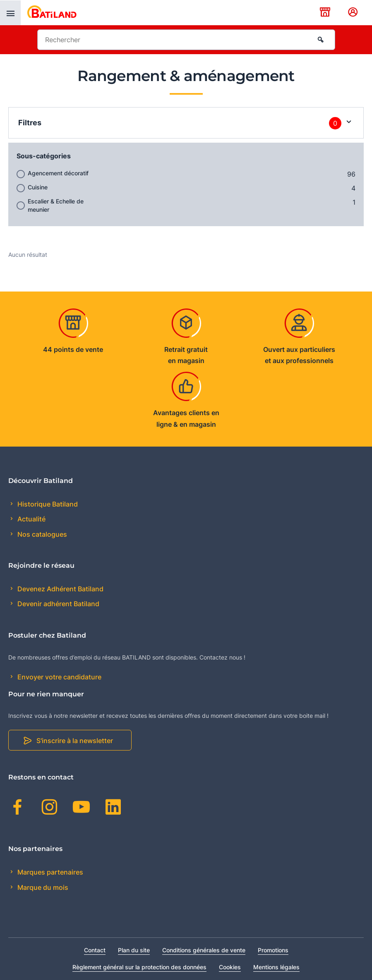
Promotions (273, 950)
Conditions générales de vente (204, 950)
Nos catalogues (41, 534)
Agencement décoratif (58, 173)
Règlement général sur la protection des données (139, 967)
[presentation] (10, 13)
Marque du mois (42, 887)
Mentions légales (276, 967)
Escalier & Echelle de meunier (56, 205)
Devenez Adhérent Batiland (60, 589)
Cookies (230, 967)
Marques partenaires (49, 872)
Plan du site (134, 950)
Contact (95, 950)
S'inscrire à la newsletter (75, 741)
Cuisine (38, 187)
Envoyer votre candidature (59, 677)
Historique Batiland (47, 504)
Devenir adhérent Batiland (58, 604)
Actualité (31, 519)
